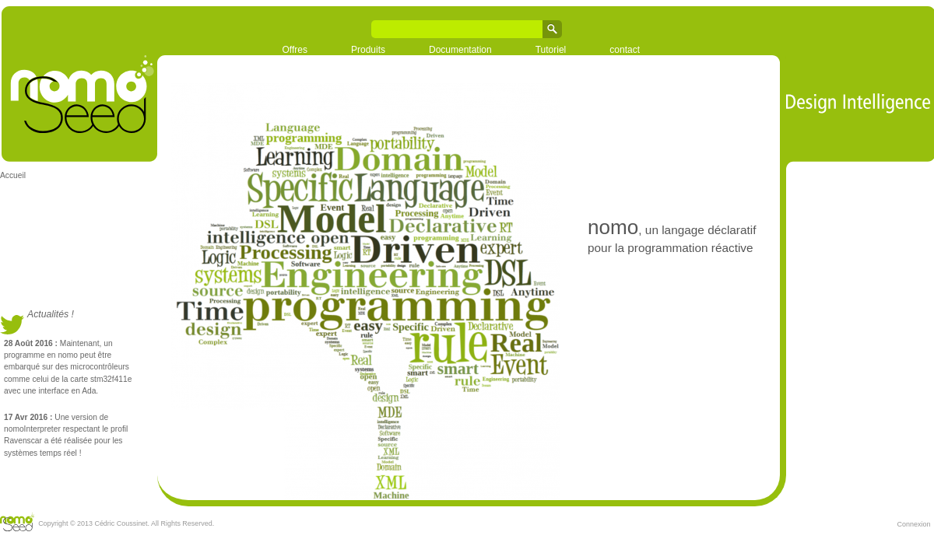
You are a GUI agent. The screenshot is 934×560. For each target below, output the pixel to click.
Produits (368, 50)
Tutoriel (551, 50)
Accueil (13, 175)
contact (625, 50)
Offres (295, 50)
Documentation (460, 50)
